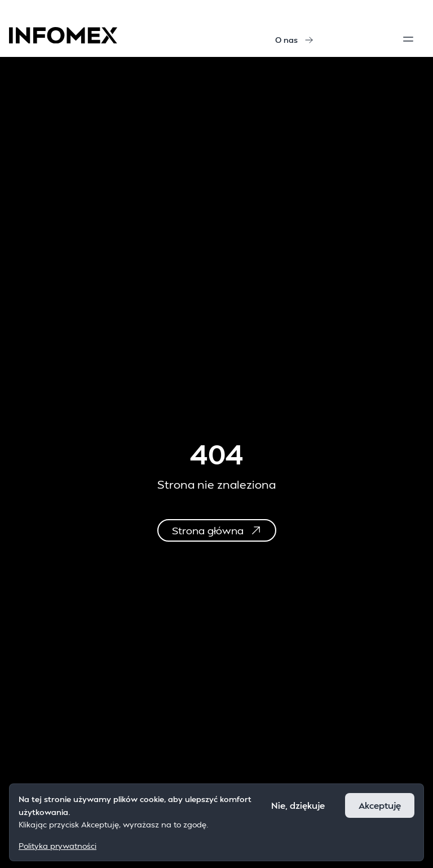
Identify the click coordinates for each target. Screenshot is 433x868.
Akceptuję (380, 805)
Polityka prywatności (58, 846)
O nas (294, 40)
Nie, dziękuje (298, 805)
